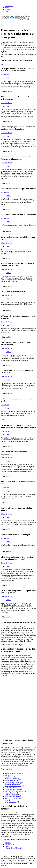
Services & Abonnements (13, 798)
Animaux (8, 775)
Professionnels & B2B (12, 796)
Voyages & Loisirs (11, 802)
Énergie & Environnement (13, 786)
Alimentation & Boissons (13, 773)
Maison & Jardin (10, 793)
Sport (6, 800)
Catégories (8, 9)
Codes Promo (9, 6)
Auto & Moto (9, 777)
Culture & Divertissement (13, 782)
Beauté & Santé (10, 780)
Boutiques (8, 8)
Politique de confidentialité (13, 848)
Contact (7, 11)
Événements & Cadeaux (12, 789)
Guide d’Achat (9, 845)
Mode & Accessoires (11, 795)
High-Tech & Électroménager (14, 791)
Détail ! (8, 78)
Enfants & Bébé (10, 788)
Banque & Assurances (12, 779)
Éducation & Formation (12, 784)
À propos (8, 843)
